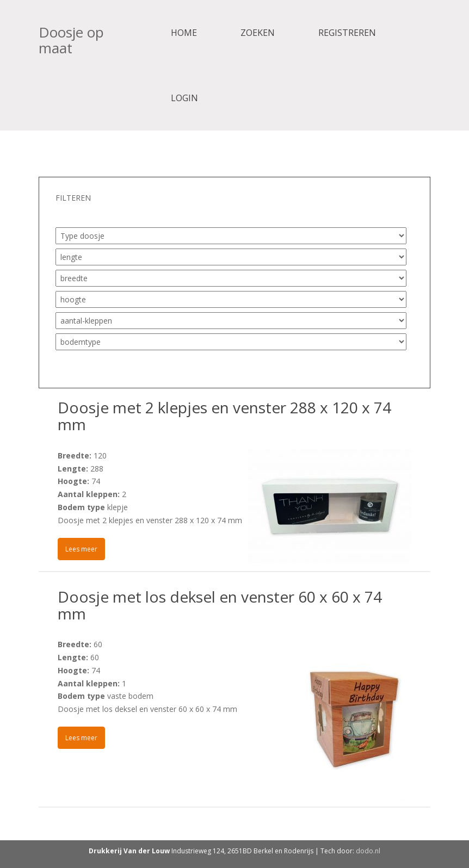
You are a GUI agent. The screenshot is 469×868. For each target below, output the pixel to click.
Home (184, 33)
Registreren (347, 33)
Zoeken (258, 33)
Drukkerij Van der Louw (129, 851)
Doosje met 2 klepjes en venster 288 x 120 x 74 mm (224, 416)
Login (184, 98)
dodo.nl (368, 851)
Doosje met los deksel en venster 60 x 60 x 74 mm (220, 605)
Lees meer (81, 549)
